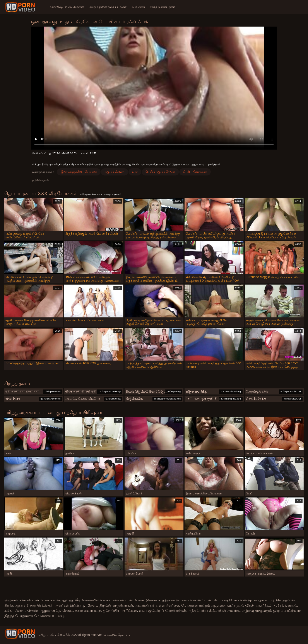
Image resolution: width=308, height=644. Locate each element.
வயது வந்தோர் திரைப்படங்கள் (108, 7)
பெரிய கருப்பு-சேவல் (160, 172)
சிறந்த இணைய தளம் (163, 7)
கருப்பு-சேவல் (115, 172)
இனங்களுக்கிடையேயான (79, 172)
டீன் (135, 172)
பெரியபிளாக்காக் (195, 172)
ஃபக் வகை (138, 7)
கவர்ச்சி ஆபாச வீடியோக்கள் (67, 7)
